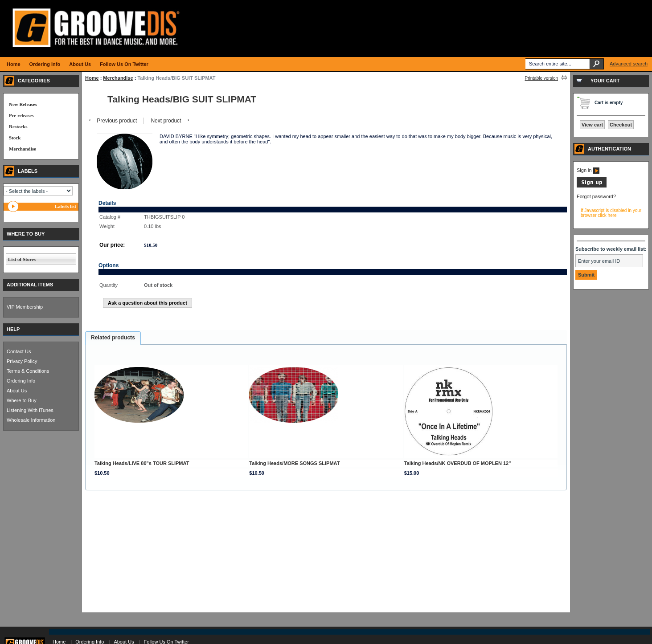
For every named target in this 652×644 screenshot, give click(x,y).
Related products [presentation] (113, 338)
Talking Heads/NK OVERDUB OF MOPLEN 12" (458, 463)
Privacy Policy (22, 361)
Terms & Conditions (28, 371)
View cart (592, 125)
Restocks (18, 126)
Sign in (588, 170)
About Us (17, 391)
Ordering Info (21, 381)
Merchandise (118, 78)
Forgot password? (596, 196)
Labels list (66, 206)
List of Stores (22, 259)
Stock (15, 138)
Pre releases (21, 115)
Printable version (541, 78)
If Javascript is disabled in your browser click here (611, 213)
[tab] (113, 338)
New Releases (23, 104)
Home (92, 78)
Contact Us (19, 351)
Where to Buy (22, 400)
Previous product (112, 121)
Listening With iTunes (30, 410)
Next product (170, 121)
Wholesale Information (31, 420)
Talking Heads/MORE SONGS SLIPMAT (294, 463)
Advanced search (629, 64)
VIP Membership (25, 307)
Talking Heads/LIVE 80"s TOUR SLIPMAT (142, 463)
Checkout (621, 125)
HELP (13, 329)
